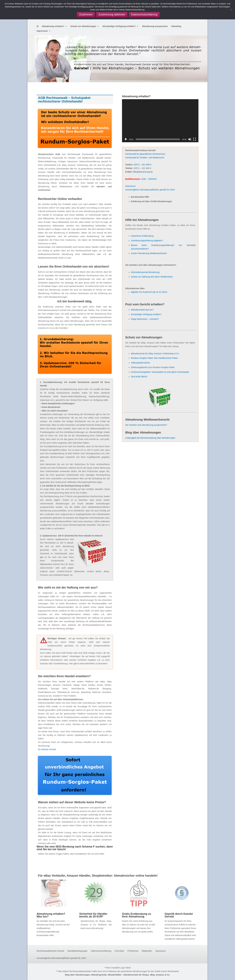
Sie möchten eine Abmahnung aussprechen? (146, 425)
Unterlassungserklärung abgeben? (147, 241)
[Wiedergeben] (126, 139)
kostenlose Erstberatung (142, 236)
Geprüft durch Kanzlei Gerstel (179, 915)
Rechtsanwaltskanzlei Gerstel (50, 951)
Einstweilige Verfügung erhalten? (119, 26)
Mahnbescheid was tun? (142, 310)
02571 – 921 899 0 (143, 165)
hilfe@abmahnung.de (143, 172)
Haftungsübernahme (141, 363)
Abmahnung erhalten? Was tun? (51, 915)
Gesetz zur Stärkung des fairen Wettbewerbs (152, 277)
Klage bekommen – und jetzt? (145, 319)
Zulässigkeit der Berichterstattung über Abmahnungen (150, 438)
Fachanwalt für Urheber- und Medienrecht (145, 158)
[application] (160, 121)
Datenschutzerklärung (101, 951)
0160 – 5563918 (149, 179)
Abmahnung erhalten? (53, 26)
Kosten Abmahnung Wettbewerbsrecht (149, 253)
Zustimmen (86, 15)
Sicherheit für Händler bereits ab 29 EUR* (93, 915)
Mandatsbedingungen (78, 951)
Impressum (42, 31)
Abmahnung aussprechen (155, 26)
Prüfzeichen (133, 951)
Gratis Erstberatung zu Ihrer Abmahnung (137, 915)
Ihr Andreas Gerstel (47, 749)
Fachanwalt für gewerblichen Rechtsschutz (145, 154)
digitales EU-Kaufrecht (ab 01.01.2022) (149, 292)
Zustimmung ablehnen (112, 15)
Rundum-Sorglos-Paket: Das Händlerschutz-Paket (154, 358)
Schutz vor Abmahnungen (83, 26)
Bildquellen (147, 951)
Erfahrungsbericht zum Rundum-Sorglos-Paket (153, 367)
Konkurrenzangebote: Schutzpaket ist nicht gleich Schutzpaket (160, 372)
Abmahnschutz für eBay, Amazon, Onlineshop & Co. (155, 354)
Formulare (119, 951)
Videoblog (176, 26)
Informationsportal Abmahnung (145, 272)
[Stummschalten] (190, 139)
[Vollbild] (195, 139)
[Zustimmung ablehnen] (231, 10)
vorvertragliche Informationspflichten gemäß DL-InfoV (150, 190)
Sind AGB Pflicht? (139, 377)
